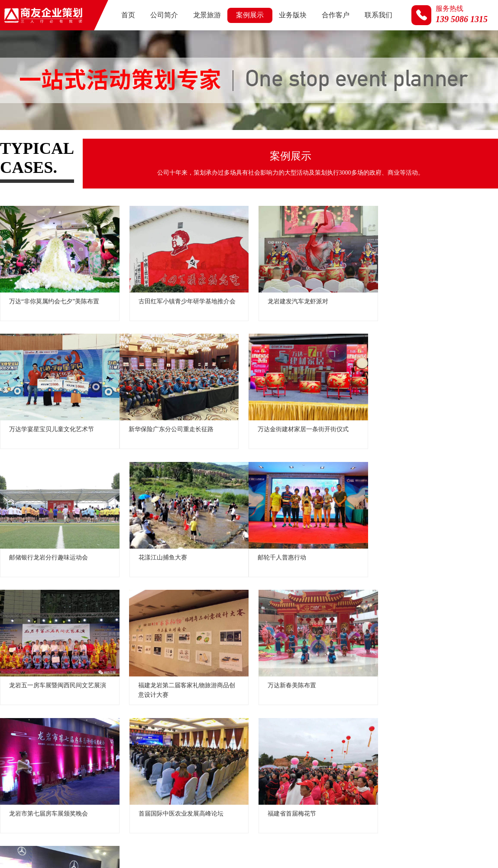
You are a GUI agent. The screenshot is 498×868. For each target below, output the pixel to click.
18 (323, 747)
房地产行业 (210, 205)
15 (258, 747)
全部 (15, 205)
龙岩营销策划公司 (385, 844)
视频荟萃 (357, 205)
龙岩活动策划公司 (331, 844)
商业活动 (309, 205)
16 (279, 747)
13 (214, 747)
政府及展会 (60, 205)
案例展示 (250, 15)
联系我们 (378, 15)
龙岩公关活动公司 (438, 844)
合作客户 (336, 15)
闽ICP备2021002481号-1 (420, 808)
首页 (128, 15)
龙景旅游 (207, 15)
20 (366, 747)
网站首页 (246, 794)
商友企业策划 (285, 844)
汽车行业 (261, 205)
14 (236, 747)
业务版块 (293, 15)
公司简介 (164, 15)
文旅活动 (111, 205)
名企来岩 (159, 205)
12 (193, 747)
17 (301, 747)
